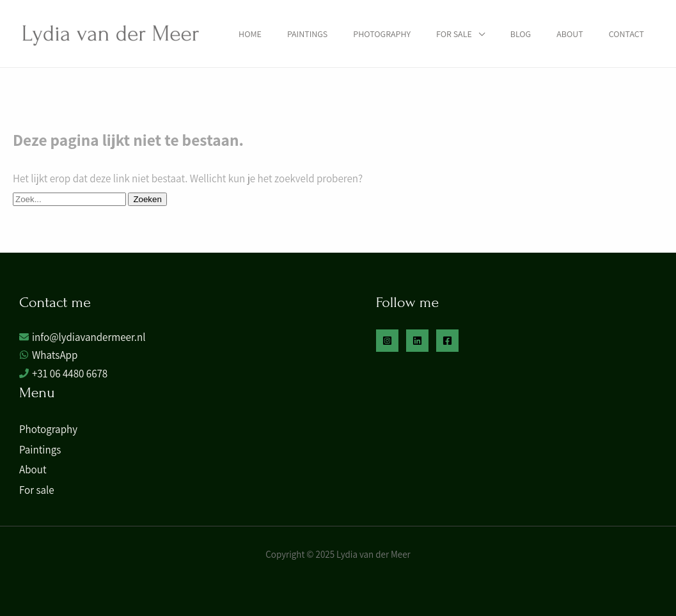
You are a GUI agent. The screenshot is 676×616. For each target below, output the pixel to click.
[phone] (63, 374)
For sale (454, 34)
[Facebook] (447, 341)
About (570, 34)
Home (250, 34)
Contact (626, 34)
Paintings (307, 34)
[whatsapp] (48, 356)
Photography (382, 34)
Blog (521, 34)
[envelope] (82, 337)
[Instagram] (387, 341)
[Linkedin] (417, 341)
